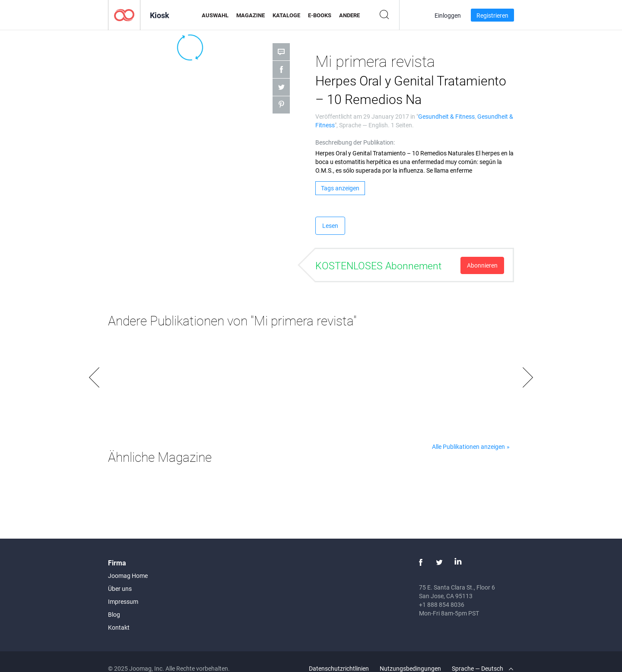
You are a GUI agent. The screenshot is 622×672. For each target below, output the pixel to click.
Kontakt (119, 627)
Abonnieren (482, 265)
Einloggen (448, 15)
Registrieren (492, 15)
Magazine (251, 15)
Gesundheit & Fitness (446, 116)
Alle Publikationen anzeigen (468, 446)
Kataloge (286, 15)
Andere (349, 15)
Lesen (330, 226)
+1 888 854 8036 (442, 604)
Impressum (123, 601)
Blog (114, 614)
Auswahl (215, 15)
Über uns (120, 588)
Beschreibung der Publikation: (355, 142)
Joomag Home (128, 576)
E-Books (320, 15)
